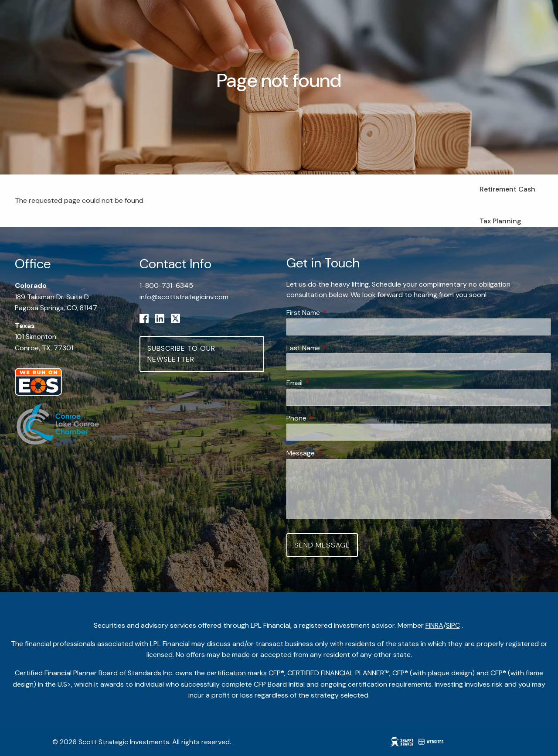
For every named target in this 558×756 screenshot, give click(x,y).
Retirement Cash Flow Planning (507, 195)
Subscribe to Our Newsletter (181, 354)
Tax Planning (500, 221)
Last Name (337, 348)
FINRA (434, 625)
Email (328, 383)
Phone (330, 418)
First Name (337, 313)
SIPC (453, 625)
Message (334, 453)
